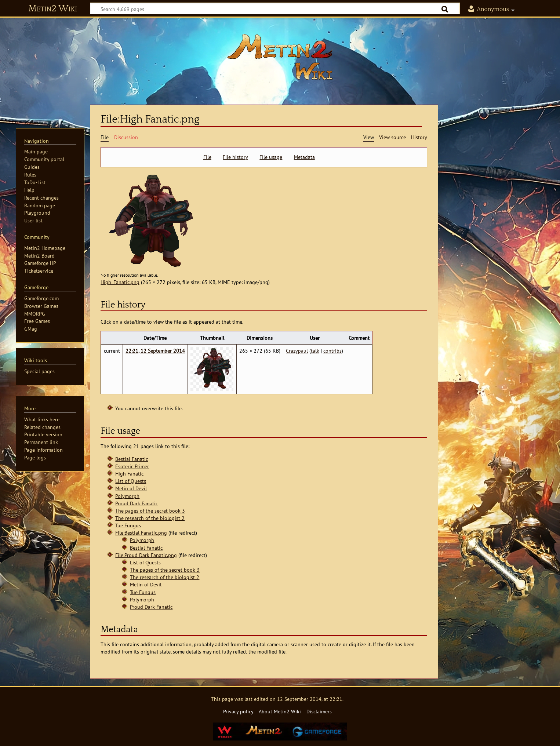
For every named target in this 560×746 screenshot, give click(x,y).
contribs (332, 351)
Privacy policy (238, 711)
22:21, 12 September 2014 (155, 351)
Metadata (304, 157)
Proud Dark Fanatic (137, 503)
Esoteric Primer (132, 466)
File (207, 157)
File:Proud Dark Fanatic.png (146, 555)
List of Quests (131, 481)
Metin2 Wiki (53, 9)
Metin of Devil (131, 488)
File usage (271, 157)
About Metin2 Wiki (280, 711)
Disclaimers (319, 711)
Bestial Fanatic (132, 459)
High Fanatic (129, 474)
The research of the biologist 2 (150, 518)
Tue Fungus (128, 525)
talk (315, 351)
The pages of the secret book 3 (150, 511)
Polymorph (127, 496)
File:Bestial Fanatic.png (141, 533)
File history (235, 157)
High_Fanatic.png (120, 282)
